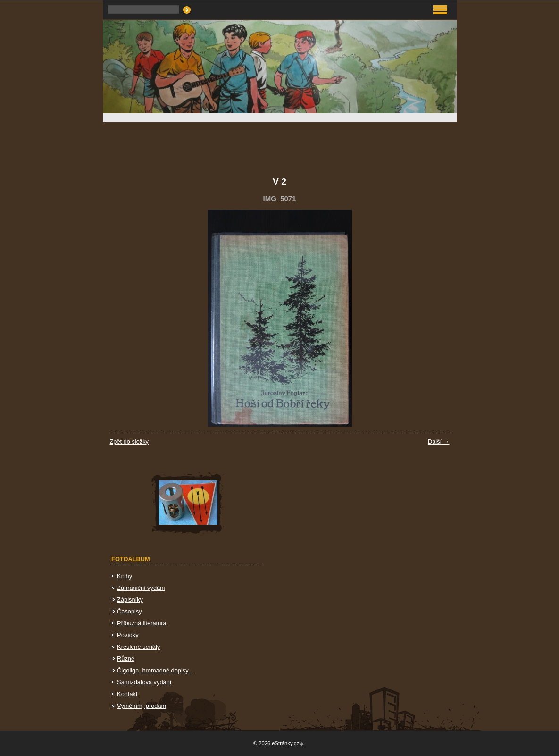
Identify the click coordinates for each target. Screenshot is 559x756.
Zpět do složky (129, 441)
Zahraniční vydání (141, 588)
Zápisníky (130, 600)
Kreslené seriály (138, 647)
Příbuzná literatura (142, 623)
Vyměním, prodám (142, 706)
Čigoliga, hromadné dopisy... (155, 670)
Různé (126, 659)
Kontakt (127, 694)
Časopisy (129, 611)
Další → (439, 441)
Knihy (125, 576)
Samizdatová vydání (144, 682)
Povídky (128, 635)
